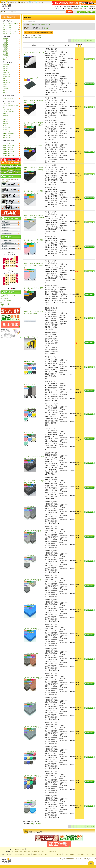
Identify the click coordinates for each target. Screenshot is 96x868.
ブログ (32, 2)
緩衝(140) (5, 69)
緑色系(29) (6, 47)
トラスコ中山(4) (7, 110)
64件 (44, 28)
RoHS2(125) (6, 73)
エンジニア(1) (6, 128)
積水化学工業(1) (7, 136)
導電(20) (5, 79)
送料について (36, 852)
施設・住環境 (4, 299)
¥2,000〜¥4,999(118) (8, 145)
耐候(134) (5, 71)
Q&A (95, 9)
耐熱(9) (5, 85)
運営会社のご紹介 (20, 849)
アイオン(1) (6, 114)
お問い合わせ (81, 854)
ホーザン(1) (6, 120)
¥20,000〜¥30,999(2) (8, 153)
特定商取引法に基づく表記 (40, 854)
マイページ (67, 9)
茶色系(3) (5, 55)
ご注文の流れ (18, 852)
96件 (48, 28)
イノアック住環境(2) (8, 112)
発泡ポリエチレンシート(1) (10, 31)
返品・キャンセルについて (49, 852)
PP (1, 302)
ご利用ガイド (23, 2)
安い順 (43, 24)
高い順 (48, 24)
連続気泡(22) (6, 77)
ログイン (59, 9)
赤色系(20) (6, 49)
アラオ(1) (5, 116)
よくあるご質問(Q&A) (69, 854)
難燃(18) (5, 81)
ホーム (3, 2)
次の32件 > (90, 40)
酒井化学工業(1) (7, 138)
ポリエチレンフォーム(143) (10, 23)
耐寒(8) (5, 87)
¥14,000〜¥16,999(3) (8, 151)
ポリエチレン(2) (7, 27)
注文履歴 (75, 9)
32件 (40, 28)
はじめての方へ (12, 2)
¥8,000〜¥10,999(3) (8, 149)
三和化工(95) (6, 104)
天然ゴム (3, 306)
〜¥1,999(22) (6, 143)
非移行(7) (5, 89)
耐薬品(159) (6, 65)
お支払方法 (27, 852)
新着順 (34, 24)
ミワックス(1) (6, 132)
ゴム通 (25, 22)
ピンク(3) (5, 53)
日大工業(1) (6, 122)
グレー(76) (6, 41)
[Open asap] (91, 864)
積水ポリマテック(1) (8, 134)
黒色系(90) (6, 39)
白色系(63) (6, 43)
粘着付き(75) (6, 75)
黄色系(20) (6, 51)
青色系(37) (6, 45)
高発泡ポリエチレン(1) (9, 33)
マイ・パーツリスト (85, 9)
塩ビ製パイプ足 (5, 304)
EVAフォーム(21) (7, 25)
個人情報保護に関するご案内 (23, 854)
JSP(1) (4, 126)
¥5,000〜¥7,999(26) (8, 147)
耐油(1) (5, 93)
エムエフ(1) (6, 118)
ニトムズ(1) (6, 130)
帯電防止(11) (6, 83)
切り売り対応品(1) (8, 98)
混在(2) (5, 59)
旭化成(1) (5, 124)
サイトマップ (90, 854)
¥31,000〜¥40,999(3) (8, 155)
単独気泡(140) (6, 67)
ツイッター (40, 2)
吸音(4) (5, 91)
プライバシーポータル (55, 854)
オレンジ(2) (6, 57)
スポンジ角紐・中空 (6, 301)
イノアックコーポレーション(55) (10, 107)
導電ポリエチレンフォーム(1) (11, 29)
